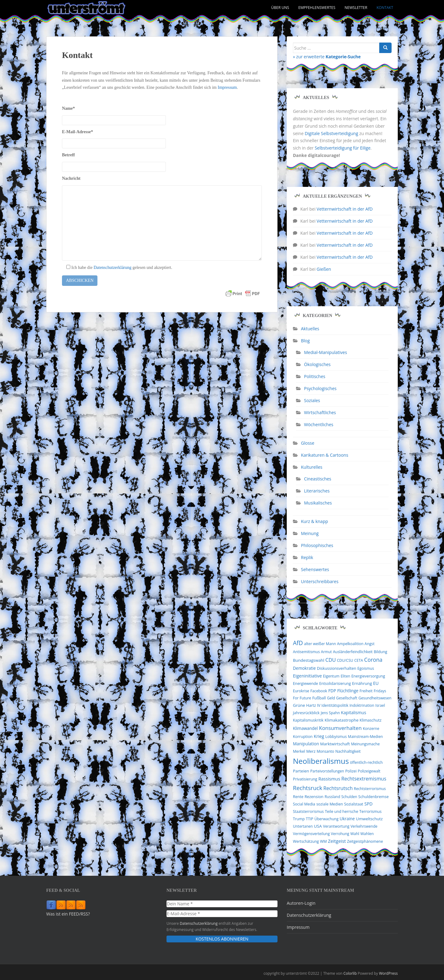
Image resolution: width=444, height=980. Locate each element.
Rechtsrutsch (338, 788)
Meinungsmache (365, 744)
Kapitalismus (354, 712)
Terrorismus (370, 811)
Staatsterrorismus (308, 811)
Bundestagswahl (309, 660)
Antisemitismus (306, 652)
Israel (380, 705)
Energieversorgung (368, 676)
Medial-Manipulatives (325, 352)
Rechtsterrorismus (370, 789)
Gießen (324, 269)
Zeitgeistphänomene (365, 841)
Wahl (355, 834)
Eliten (345, 676)
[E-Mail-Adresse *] (222, 914)
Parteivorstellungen (327, 771)
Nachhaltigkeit (348, 751)
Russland (333, 797)
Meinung (310, 533)
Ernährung (362, 683)
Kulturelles (312, 467)
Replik (307, 557)
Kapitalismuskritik (308, 720)
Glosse (308, 443)
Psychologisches (320, 388)
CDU (331, 660)
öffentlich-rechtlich (366, 762)
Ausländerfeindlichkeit (353, 652)
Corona (373, 660)
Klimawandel (305, 728)
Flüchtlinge (348, 691)
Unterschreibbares (320, 581)
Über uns (280, 8)
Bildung (380, 652)
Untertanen (303, 826)
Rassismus (329, 779)
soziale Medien (330, 804)
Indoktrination (362, 705)
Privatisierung (305, 779)
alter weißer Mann (320, 644)
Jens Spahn (330, 713)
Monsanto (325, 751)
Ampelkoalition (350, 644)
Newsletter (356, 8)
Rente (298, 797)
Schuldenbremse (373, 797)
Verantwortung (336, 826)
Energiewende (306, 684)
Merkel (299, 751)
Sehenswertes (315, 569)
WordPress (388, 973)
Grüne (299, 705)
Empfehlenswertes (317, 8)
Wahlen (367, 834)
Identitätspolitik (335, 705)
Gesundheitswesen (375, 698)
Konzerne (371, 729)
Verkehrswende (364, 826)
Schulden (349, 797)
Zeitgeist (337, 841)
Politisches (315, 376)
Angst (369, 644)
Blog (305, 341)
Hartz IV (313, 705)
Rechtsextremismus (364, 779)
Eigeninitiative (307, 676)
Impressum (227, 87)
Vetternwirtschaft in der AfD (345, 209)
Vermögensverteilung (311, 834)
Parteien (301, 771)
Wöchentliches (319, 424)
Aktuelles (310, 329)
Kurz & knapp (314, 521)
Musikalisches (318, 503)
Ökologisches (317, 364)
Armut (326, 652)
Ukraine (347, 819)
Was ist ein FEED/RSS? (68, 914)
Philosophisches (317, 545)
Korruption (303, 737)
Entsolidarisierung (335, 684)
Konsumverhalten (340, 728)
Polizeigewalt (369, 771)
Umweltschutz (369, 819)
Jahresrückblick (306, 713)
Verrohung (340, 834)
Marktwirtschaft (335, 744)
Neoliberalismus (321, 761)
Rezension (314, 797)
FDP (332, 691)
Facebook (319, 691)
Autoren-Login (301, 903)
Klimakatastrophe (342, 720)
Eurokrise (301, 691)
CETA (359, 660)
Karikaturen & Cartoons (325, 455)
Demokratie (304, 668)
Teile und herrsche (342, 811)
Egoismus (366, 668)
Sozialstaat (354, 804)
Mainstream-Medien (365, 737)
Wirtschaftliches (320, 412)
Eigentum (331, 676)
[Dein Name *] (222, 904)
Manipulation (306, 744)
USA (318, 826)
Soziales (312, 400)
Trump (299, 819)
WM (323, 841)
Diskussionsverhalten (337, 668)
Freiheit (366, 691)
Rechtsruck (308, 788)
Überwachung (327, 819)
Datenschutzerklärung (112, 268)
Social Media (304, 804)
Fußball (319, 698)
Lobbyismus (336, 737)
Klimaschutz (370, 720)
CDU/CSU (345, 660)
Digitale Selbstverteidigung (331, 133)
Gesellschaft (347, 698)
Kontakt (385, 8)
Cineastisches (318, 479)
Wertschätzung (306, 841)
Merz (311, 751)
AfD (298, 643)
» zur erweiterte (327, 57)
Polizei (351, 771)
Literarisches (317, 491)
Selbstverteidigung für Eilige (343, 148)
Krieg (319, 736)
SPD (369, 804)
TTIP (310, 819)
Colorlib (350, 973)
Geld (331, 698)
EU (376, 683)
